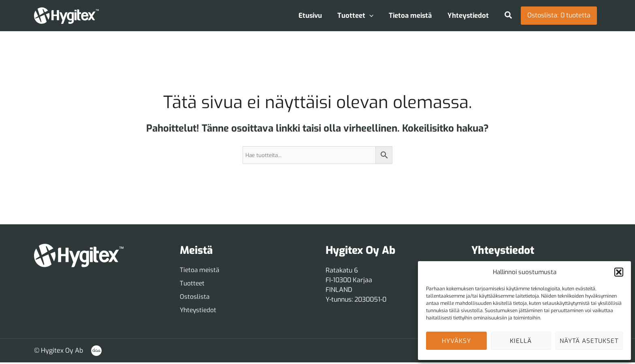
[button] (619, 272)
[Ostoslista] (195, 298)
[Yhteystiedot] (199, 312)
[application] (374, 15)
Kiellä (521, 341)
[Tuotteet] (193, 284)
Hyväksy (456, 341)
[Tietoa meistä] (200, 270)
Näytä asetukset (589, 341)
